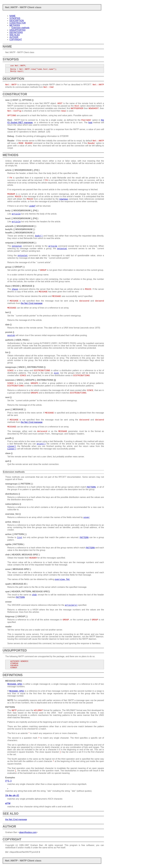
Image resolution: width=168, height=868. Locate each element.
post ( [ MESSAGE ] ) (16, 409)
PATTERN (10, 707)
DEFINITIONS (16, 32)
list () (8, 352)
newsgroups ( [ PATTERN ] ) (19, 484)
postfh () (9, 438)
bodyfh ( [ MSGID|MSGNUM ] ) (20, 229)
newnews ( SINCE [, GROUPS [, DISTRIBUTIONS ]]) (31, 380)
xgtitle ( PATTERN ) (15, 544)
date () (8, 325)
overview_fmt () (13, 514)
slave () (9, 453)
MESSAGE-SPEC (14, 681)
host (90, 123)
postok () (10, 332)
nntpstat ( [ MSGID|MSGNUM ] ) (21, 243)
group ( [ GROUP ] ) (15, 267)
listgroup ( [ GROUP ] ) (16, 616)
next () (8, 397)
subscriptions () (13, 504)
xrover (8, 602)
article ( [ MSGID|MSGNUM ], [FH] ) (22, 170)
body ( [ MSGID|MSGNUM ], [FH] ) (22, 211)
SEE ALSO (15, 35)
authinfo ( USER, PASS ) (17, 340)
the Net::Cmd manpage (32, 303)
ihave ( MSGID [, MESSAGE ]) (20, 286)
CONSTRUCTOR (18, 23)
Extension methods (20, 28)
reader (8, 627)
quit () (8, 461)
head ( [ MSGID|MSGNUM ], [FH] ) (22, 218)
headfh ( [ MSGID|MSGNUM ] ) (20, 233)
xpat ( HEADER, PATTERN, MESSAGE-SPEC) (28, 592)
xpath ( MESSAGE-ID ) (16, 584)
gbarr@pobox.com (28, 832)
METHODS (15, 25)
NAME (12, 16)
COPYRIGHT (16, 39)
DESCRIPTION (17, 21)
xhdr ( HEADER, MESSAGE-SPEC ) (23, 555)
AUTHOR (14, 37)
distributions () (13, 494)
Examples (10, 778)
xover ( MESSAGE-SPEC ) (18, 569)
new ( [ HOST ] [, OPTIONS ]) (19, 100)
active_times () (13, 522)
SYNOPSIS (15, 18)
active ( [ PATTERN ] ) (16, 534)
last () (8, 312)
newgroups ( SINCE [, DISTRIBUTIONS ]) (25, 367)
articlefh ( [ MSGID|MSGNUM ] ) (21, 226)
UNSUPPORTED (17, 30)
